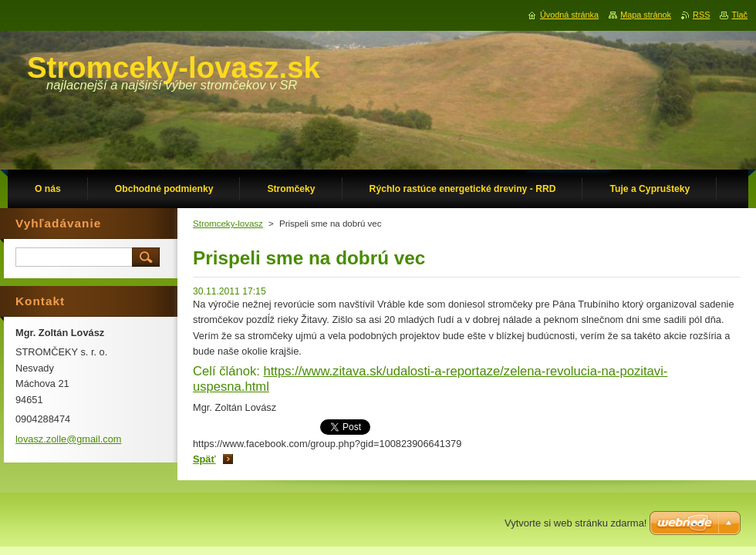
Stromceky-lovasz (228, 224)
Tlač (739, 15)
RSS (701, 15)
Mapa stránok (646, 15)
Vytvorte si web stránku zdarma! (575, 523)
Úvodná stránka (569, 15)
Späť (204, 459)
